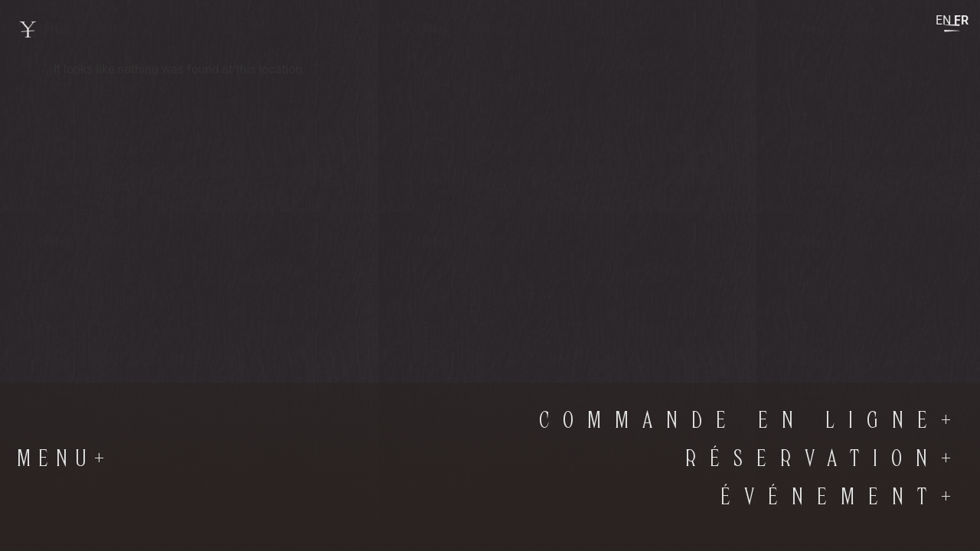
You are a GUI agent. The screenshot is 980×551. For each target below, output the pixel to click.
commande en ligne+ (752, 421)
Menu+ (64, 459)
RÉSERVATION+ (825, 459)
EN (943, 20)
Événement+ (843, 497)
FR (961, 20)
